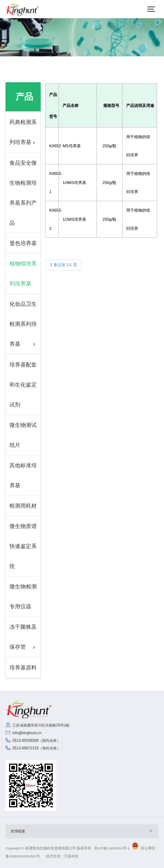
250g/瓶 (110, 146)
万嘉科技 (71, 856)
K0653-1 (52, 183)
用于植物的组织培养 (138, 146)
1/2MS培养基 (74, 219)
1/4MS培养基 (74, 183)
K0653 (52, 146)
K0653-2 (52, 219)
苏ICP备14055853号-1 (112, 848)
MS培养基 (72, 146)
